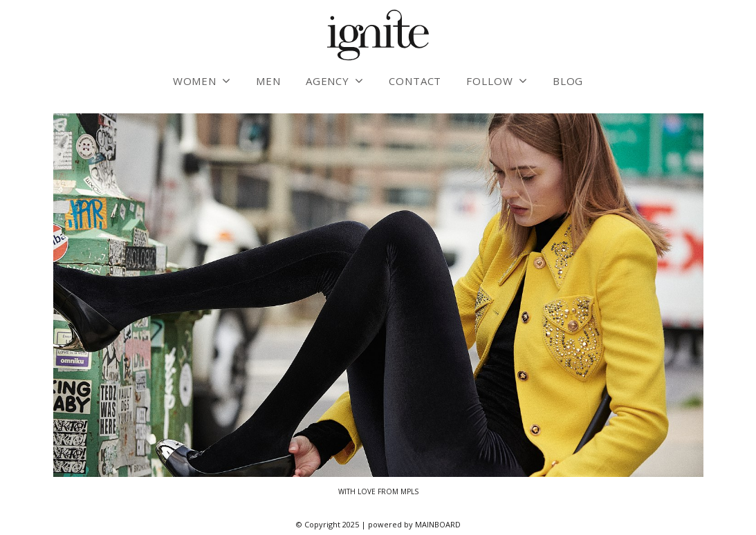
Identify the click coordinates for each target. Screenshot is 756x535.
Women (195, 81)
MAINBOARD (438, 524)
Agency (328, 81)
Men (268, 81)
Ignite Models (378, 36)
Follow (489, 81)
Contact (415, 81)
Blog (568, 81)
